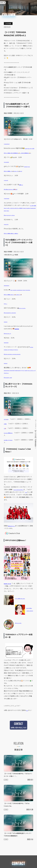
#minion (18, 221)
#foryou (9, 367)
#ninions (23, 221)
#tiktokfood (28, 171)
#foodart (7, 221)
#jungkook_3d (25, 365)
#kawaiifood (25, 218)
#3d (20, 365)
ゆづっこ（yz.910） (21, 646)
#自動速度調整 (19, 344)
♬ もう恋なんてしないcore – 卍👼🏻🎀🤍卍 (17, 197)
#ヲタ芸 (9, 151)
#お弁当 (8, 216)
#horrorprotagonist (10, 388)
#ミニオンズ (26, 216)
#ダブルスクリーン (14, 393)
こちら (28, 733)
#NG (5, 151)
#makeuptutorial (9, 391)
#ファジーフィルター (25, 323)
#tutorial (24, 391)
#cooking (12, 221)
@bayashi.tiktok (9, 167)
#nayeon (7, 303)
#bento (13, 216)
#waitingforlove (30, 148)
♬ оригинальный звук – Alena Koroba (16, 328)
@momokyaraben (10, 206)
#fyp (5, 367)
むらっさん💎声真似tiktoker (13, 456)
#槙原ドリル (23, 192)
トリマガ (8, 809)
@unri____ (7, 319)
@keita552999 (8, 358)
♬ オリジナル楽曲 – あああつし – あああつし (18, 243)
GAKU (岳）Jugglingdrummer (13, 463)
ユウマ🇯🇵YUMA (8, 440)
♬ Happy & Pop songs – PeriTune (14, 225)
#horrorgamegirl (21, 388)
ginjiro (9, 518)
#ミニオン (18, 216)
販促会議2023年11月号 (11, 607)
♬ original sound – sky (11, 349)
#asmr (33, 171)
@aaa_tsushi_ (8, 234)
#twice (12, 300)
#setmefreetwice (27, 300)
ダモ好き (7, 447)
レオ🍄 (6, 451)
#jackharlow (14, 365)
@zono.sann (8, 188)
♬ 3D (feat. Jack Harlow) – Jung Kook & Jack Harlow (20, 372)
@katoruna (7, 337)
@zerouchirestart (9, 144)
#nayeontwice (14, 303)
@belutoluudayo (9, 295)
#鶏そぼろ (11, 218)
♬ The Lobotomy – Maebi (12, 398)
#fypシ (19, 391)
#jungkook (7, 365)
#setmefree (18, 300)
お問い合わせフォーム (15, 549)
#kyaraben (18, 218)
